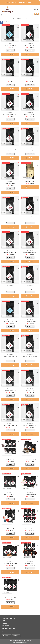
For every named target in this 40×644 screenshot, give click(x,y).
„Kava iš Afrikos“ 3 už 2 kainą (10, 494)
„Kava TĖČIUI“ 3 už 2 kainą (10, 529)
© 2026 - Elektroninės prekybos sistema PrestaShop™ (20, 640)
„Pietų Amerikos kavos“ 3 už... (10, 598)
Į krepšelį (10, 54)
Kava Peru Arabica (30, 391)
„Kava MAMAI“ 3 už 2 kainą (30, 494)
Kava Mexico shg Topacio (30, 322)
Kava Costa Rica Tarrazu (30, 114)
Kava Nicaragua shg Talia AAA (30, 356)
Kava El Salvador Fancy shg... (10, 149)
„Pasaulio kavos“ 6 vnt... (30, 563)
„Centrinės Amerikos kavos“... (30, 460)
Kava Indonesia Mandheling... (30, 253)
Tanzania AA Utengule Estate (30, 425)
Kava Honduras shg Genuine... (10, 218)
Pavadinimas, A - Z (5, 21)
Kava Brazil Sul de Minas (30, 45)
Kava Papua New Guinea (10, 391)
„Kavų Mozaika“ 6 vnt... (30, 529)
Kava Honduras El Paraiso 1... (30, 182)
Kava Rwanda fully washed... (10, 425)
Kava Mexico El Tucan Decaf (10, 322)
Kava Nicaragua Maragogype (10, 356)
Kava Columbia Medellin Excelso (30, 80)
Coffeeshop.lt (10, 44)
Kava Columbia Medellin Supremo (10, 114)
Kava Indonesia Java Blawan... (10, 253)
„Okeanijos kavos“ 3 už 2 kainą (10, 563)
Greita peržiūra (7, 40)
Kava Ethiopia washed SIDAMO (30, 149)
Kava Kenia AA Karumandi (10, 287)
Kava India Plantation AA (30, 218)
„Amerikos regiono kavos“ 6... (10, 460)
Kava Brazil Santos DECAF (10, 45)
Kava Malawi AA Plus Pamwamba (30, 287)
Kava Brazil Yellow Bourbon (10, 80)
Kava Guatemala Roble (10, 184)
